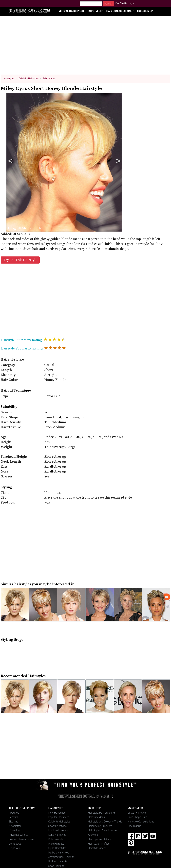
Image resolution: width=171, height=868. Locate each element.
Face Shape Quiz (137, 817)
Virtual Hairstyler (71, 11)
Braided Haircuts (58, 861)
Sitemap (14, 822)
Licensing (14, 830)
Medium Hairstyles (59, 830)
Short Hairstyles (58, 826)
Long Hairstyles (57, 835)
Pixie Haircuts (56, 844)
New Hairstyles (57, 813)
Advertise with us (19, 835)
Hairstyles (94, 11)
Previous (10, 162)
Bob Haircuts (56, 839)
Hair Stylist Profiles (99, 844)
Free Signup (134, 826)
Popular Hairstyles (59, 817)
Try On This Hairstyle (20, 260)
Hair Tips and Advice (100, 839)
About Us (14, 813)
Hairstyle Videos (97, 848)
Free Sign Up (121, 3)
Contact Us (15, 844)
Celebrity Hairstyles (59, 822)
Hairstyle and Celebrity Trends (105, 822)
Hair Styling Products (100, 826)
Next (118, 162)
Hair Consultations (119, 11)
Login (131, 3)
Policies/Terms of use (21, 839)
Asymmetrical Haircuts (61, 857)
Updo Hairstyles (57, 848)
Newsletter (15, 826)
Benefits (13, 817)
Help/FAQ (14, 848)
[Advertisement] (86, 47)
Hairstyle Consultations (141, 822)
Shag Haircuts (57, 866)
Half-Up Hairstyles (59, 853)
